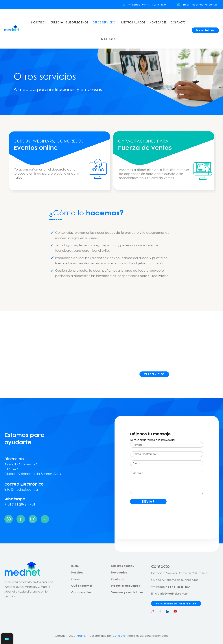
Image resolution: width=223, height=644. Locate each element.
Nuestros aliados (122, 566)
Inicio (75, 566)
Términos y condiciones (127, 592)
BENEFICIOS (109, 39)
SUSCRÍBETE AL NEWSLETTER (176, 603)
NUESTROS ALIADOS (132, 22)
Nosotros (77, 572)
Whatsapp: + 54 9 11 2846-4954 (145, 4)
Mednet (81, 636)
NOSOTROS (38, 22)
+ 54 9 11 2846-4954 (20, 504)
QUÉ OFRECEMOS (77, 22)
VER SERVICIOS (154, 374)
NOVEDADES (158, 22)
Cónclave (119, 636)
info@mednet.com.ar (22, 489)
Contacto (118, 579)
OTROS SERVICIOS (104, 22)
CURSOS (55, 22)
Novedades (119, 572)
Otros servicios (81, 592)
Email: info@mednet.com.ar (197, 4)
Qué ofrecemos (82, 586)
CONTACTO (178, 22)
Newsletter (205, 30)
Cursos (76, 579)
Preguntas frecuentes (126, 586)
